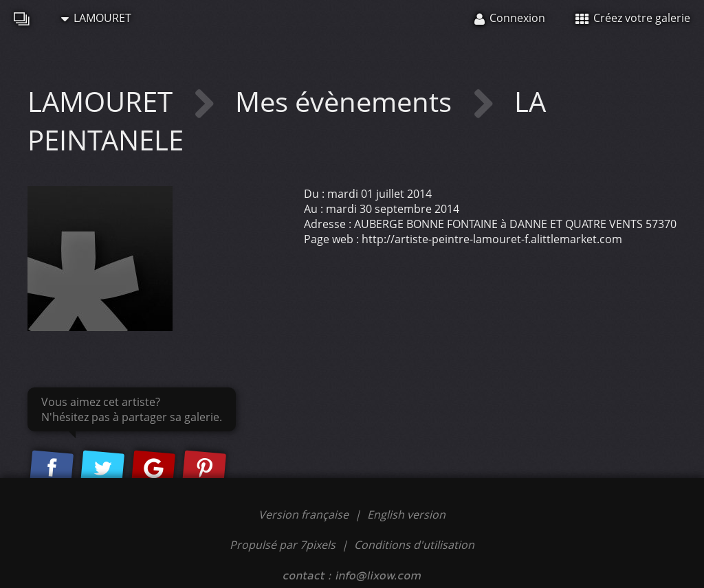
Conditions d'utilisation (414, 545)
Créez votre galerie (633, 18)
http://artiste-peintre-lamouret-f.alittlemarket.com (492, 239)
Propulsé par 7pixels (283, 545)
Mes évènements (347, 101)
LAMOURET (96, 18)
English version (406, 514)
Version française (305, 514)
